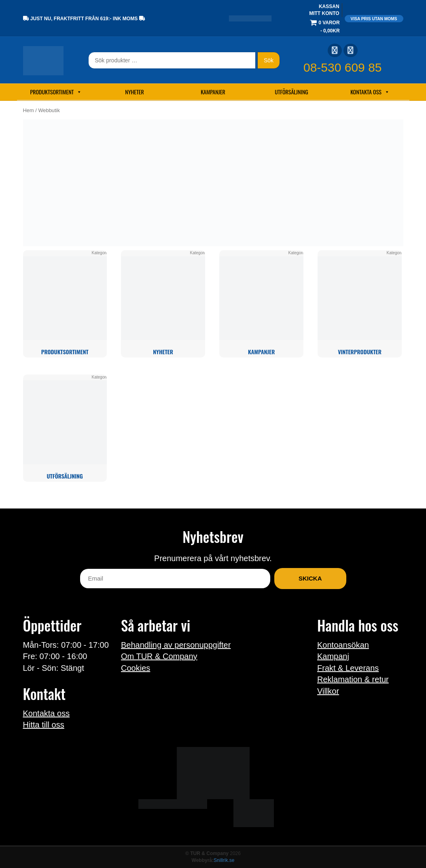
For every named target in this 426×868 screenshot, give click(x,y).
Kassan (329, 6)
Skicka (310, 578)
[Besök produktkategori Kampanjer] (261, 304)
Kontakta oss (370, 92)
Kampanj (333, 656)
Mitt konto (324, 13)
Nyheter (134, 92)
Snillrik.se (224, 860)
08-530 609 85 (343, 67)
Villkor (328, 691)
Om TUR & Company (159, 656)
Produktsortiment (56, 92)
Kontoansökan (343, 645)
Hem (29, 110)
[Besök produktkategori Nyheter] (163, 304)
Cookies (136, 668)
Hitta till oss (44, 725)
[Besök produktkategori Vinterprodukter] (359, 304)
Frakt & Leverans (348, 668)
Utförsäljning (291, 92)
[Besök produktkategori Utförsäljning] (65, 428)
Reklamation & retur (353, 679)
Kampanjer (213, 92)
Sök (269, 60)
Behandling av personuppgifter (176, 645)
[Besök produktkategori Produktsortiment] (65, 304)
